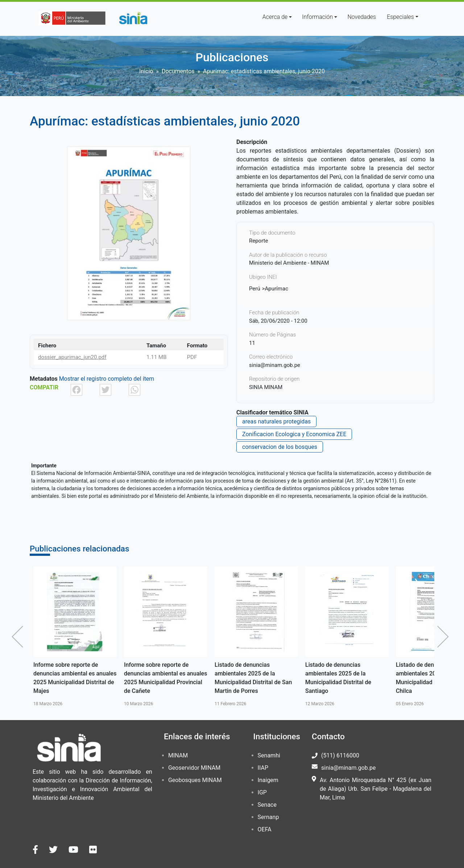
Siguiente (445, 637)
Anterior (19, 637)
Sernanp (268, 817)
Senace (267, 805)
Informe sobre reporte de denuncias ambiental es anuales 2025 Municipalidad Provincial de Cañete (165, 678)
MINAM (178, 755)
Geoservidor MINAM (194, 768)
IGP (262, 792)
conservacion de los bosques (280, 447)
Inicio (146, 71)
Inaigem (268, 780)
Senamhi (269, 755)
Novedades (362, 17)
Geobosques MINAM (195, 780)
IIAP (263, 768)
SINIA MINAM (266, 387)
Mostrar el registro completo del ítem (107, 379)
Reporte (259, 241)
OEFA (265, 829)
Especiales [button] (400, 17)
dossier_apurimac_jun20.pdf (72, 357)
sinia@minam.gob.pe (348, 768)
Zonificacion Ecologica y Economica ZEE (294, 434)
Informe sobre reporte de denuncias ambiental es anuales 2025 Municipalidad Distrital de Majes (75, 678)
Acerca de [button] (275, 17)
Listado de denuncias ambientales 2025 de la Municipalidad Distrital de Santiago (338, 678)
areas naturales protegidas (276, 421)
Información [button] (317, 17)
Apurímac (277, 289)
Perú (255, 289)
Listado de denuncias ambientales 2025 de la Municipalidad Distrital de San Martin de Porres (253, 678)
